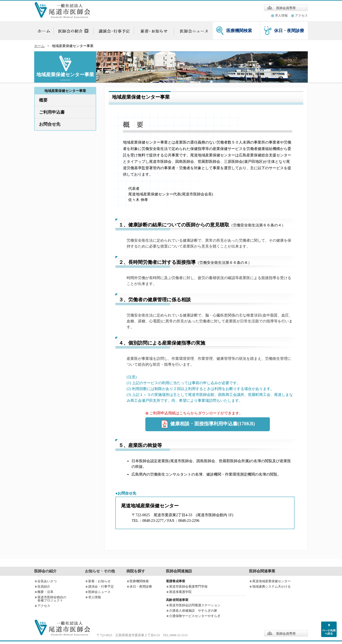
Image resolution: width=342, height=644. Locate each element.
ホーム (39, 46)
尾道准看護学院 (180, 592)
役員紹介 (44, 587)
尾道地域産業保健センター (271, 581)
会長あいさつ (47, 581)
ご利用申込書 (52, 112)
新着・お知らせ (99, 581)
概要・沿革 (45, 592)
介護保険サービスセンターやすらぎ (195, 616)
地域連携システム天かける (271, 587)
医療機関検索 (239, 31)
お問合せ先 (50, 124)
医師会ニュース (99, 592)
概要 (43, 100)
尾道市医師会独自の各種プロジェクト (52, 599)
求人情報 (281, 16)
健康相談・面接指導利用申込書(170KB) (208, 424)
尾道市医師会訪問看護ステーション (195, 605)
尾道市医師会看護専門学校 (188, 587)
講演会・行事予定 (101, 587)
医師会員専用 (286, 8)
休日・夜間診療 (289, 31)
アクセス (301, 16)
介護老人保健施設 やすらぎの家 (193, 611)
